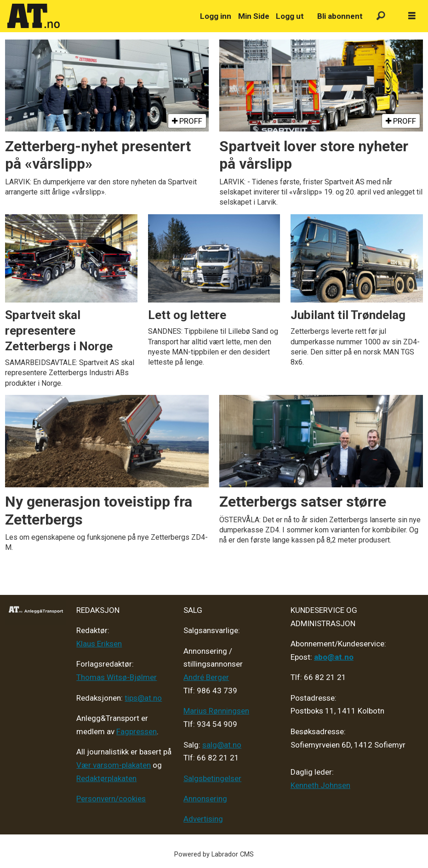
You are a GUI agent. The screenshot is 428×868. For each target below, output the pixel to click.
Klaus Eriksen (99, 644)
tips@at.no (143, 698)
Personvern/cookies (111, 799)
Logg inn (216, 16)
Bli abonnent (340, 16)
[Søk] (381, 16)
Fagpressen (137, 731)
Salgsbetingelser (212, 778)
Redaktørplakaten (106, 778)
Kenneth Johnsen (320, 785)
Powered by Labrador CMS (214, 854)
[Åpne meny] (412, 16)
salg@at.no (222, 745)
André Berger (206, 677)
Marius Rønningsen (216, 711)
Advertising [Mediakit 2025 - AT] (203, 819)
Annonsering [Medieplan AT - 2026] (205, 799)
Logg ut (290, 16)
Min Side (254, 16)
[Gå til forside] (98, 16)
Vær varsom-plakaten (114, 765)
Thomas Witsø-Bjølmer (117, 677)
